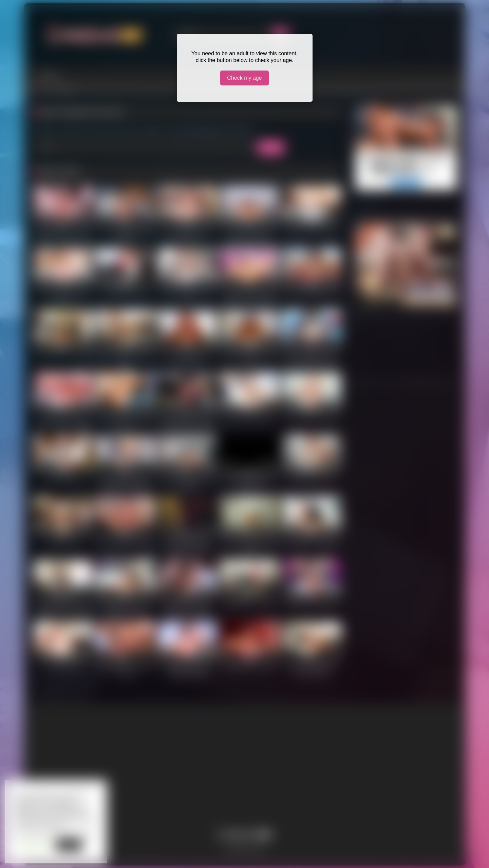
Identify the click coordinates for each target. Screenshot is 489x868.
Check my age (244, 78)
